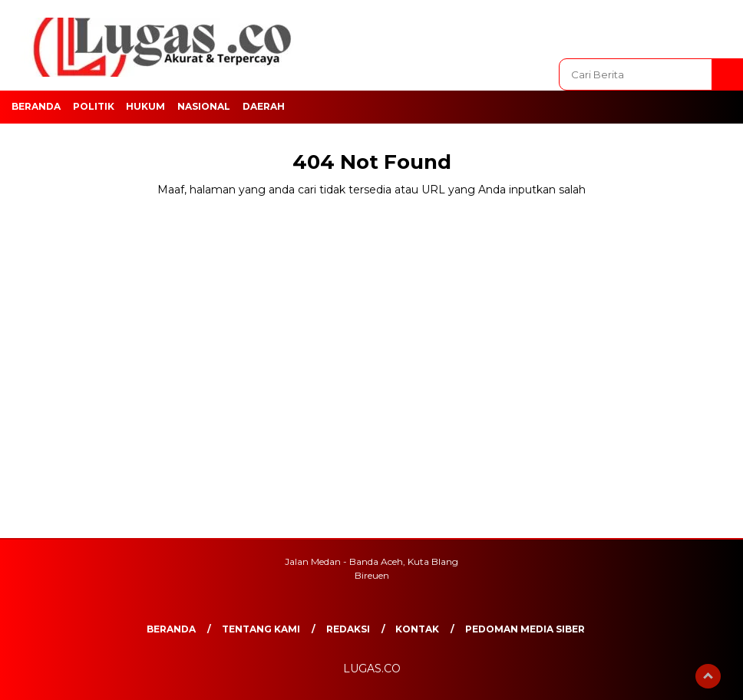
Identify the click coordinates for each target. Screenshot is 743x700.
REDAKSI (348, 629)
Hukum (145, 106)
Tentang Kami (261, 629)
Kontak (417, 629)
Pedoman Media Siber (525, 629)
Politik (94, 106)
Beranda (36, 106)
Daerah (264, 106)
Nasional (204, 106)
